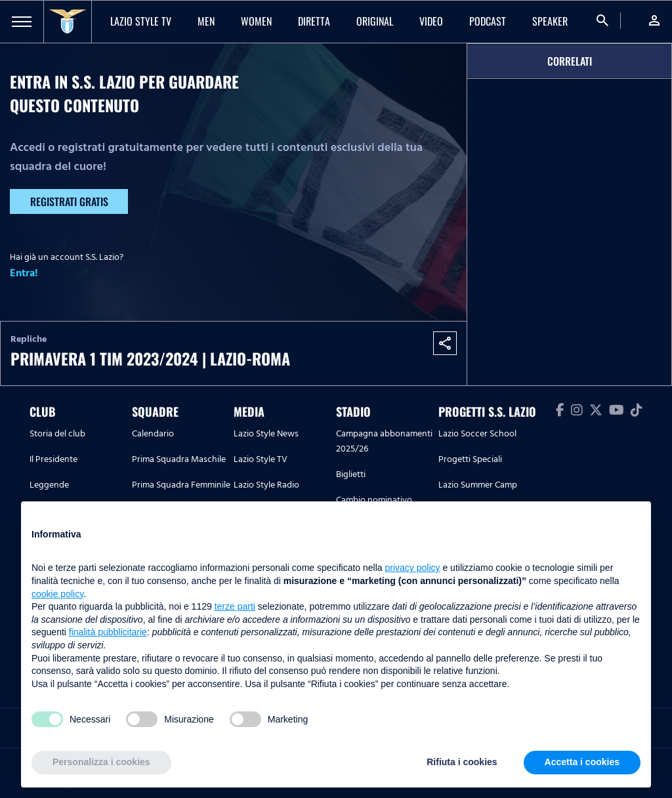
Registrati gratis (69, 201)
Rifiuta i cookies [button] (462, 762)
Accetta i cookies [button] (582, 762)
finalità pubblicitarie (108, 632)
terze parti (235, 606)
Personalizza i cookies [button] (101, 762)
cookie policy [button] (57, 594)
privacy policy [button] (413, 568)
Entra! (24, 273)
